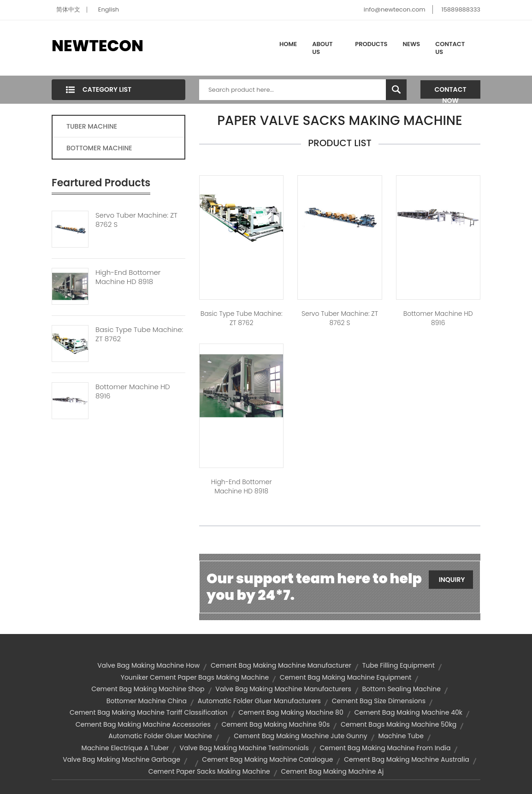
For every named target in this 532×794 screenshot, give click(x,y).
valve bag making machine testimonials (244, 748)
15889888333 (461, 9)
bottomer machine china (147, 701)
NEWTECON (98, 46)
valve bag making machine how (148, 665)
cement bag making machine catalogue (267, 759)
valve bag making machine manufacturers (283, 689)
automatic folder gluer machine (160, 736)
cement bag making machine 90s (276, 724)
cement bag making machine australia (407, 759)
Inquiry (452, 580)
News (412, 44)
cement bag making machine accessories (143, 724)
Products (371, 44)
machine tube (401, 736)
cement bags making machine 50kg (399, 724)
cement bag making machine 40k (408, 712)
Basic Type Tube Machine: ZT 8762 (139, 334)
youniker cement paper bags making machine (195, 677)
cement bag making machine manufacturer (281, 665)
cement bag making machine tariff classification (149, 712)
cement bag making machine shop (148, 689)
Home (288, 44)
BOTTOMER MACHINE (99, 148)
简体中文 (68, 9)
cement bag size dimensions (379, 701)
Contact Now (451, 92)
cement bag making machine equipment (346, 677)
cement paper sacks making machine (209, 771)
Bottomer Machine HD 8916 (133, 391)
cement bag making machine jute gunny (300, 736)
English (109, 9)
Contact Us (450, 48)
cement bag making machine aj (332, 771)
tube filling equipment (399, 665)
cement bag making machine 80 (291, 712)
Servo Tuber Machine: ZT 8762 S (136, 220)
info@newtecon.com (395, 9)
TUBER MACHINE (92, 126)
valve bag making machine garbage (121, 759)
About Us (322, 48)
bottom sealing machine (402, 689)
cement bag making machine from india (385, 748)
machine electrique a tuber (125, 748)
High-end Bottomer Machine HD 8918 (128, 277)
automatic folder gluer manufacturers (259, 701)
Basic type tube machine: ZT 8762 (242, 318)
